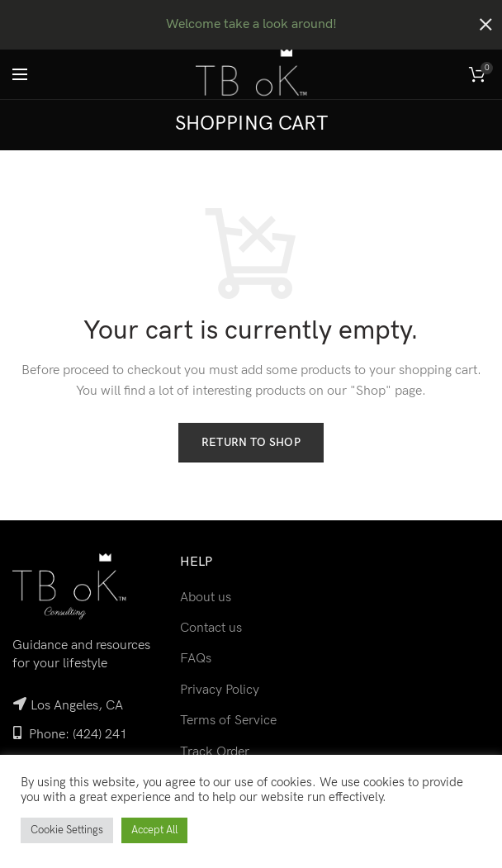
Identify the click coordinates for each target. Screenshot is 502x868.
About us (206, 595)
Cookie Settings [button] (67, 830)
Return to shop (251, 440)
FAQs (196, 656)
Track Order (215, 749)
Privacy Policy (220, 688)
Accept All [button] (154, 830)
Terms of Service (228, 718)
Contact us (211, 626)
